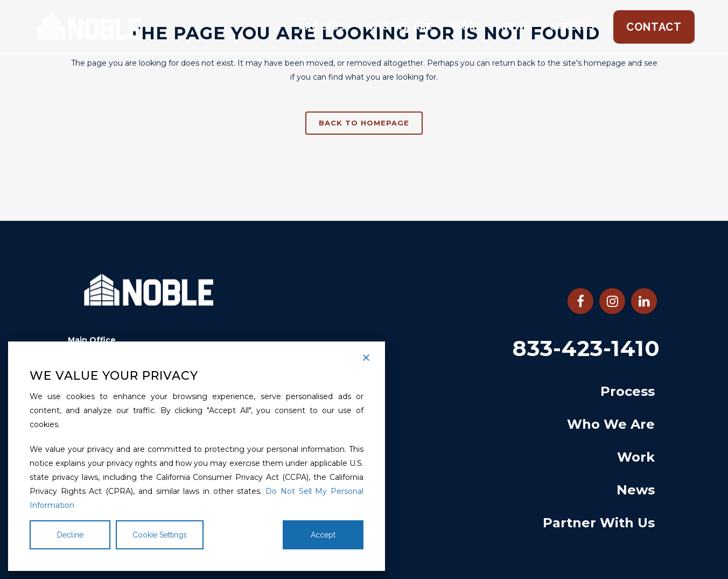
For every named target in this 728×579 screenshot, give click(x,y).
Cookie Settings (160, 535)
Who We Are (611, 424)
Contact (654, 27)
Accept (323, 535)
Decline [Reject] (70, 535)
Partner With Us (599, 523)
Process (628, 391)
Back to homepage (364, 123)
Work (636, 457)
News (636, 490)
